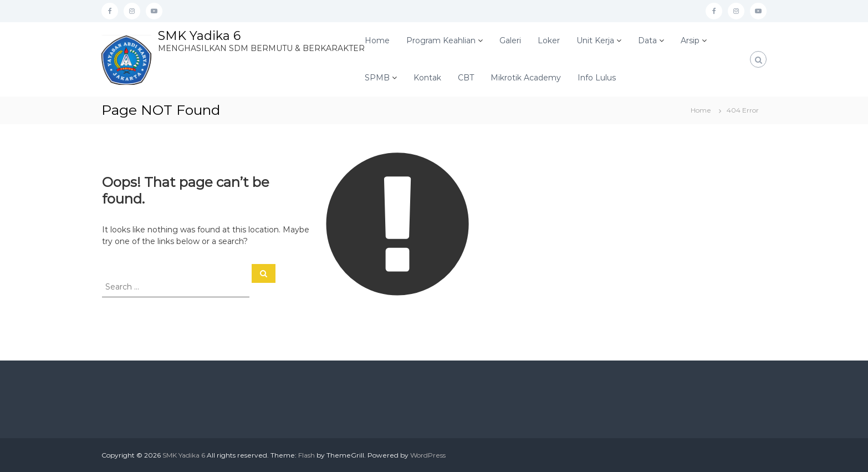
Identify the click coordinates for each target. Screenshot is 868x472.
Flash (307, 455)
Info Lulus (597, 78)
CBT (466, 78)
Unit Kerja (595, 40)
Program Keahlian (441, 40)
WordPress (428, 455)
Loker (549, 40)
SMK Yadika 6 (199, 36)
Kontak (427, 78)
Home (377, 40)
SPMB (377, 78)
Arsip (690, 40)
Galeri (510, 40)
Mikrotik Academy (526, 78)
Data (647, 40)
